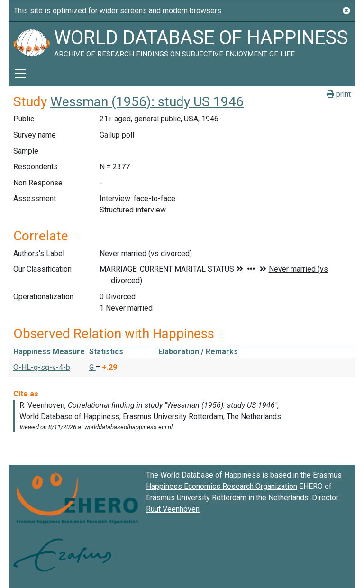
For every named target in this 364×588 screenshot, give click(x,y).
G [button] (92, 367)
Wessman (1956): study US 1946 (147, 102)
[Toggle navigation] (20, 73)
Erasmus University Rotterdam (196, 498)
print (339, 94)
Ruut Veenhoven (173, 509)
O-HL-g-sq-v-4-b (42, 367)
